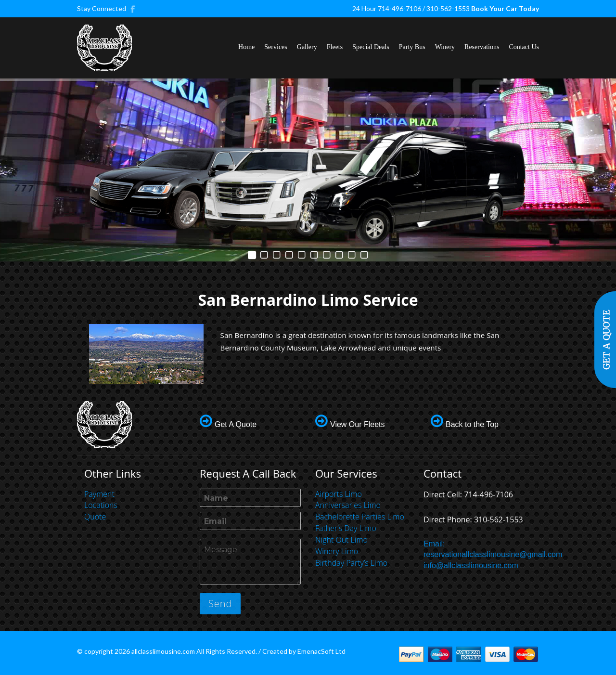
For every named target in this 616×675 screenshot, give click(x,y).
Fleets (335, 47)
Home (246, 47)
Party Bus (412, 47)
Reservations (482, 47)
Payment (99, 494)
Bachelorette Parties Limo (360, 517)
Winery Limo (337, 551)
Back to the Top (472, 424)
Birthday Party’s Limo (351, 563)
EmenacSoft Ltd (321, 651)
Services (276, 47)
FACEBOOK (133, 9)
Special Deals (371, 47)
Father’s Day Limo (346, 528)
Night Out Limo (341, 540)
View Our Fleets (358, 424)
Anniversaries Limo (348, 505)
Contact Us (524, 47)
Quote (95, 517)
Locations (101, 505)
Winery (445, 47)
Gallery (307, 47)
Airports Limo (339, 494)
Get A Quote (236, 424)
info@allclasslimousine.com (471, 565)
